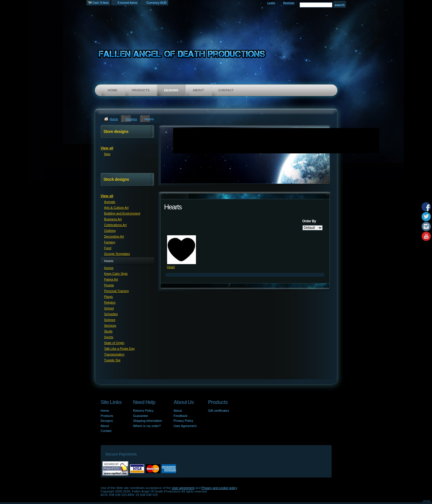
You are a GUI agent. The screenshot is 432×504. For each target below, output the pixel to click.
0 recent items (127, 3)
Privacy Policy (183, 421)
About (198, 90)
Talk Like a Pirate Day (119, 349)
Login (271, 3)
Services (110, 326)
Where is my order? (147, 426)
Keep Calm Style (116, 274)
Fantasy (110, 242)
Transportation (114, 354)
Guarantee (141, 416)
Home (113, 90)
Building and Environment (122, 213)
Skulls (108, 331)
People (109, 285)
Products (141, 90)
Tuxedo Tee (112, 360)
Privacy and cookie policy (219, 488)
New (107, 154)
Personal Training (117, 291)
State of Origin (114, 343)
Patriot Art (111, 279)
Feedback (180, 416)
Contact (226, 90)
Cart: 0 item (101, 3)
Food (108, 248)
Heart (171, 267)
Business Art (113, 219)
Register (289, 3)
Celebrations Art (115, 225)
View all (107, 148)
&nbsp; (182, 250)
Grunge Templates (117, 254)
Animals (110, 202)
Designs (171, 90)
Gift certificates (219, 411)
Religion (110, 302)
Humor (109, 268)
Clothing (110, 231)
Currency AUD (156, 3)
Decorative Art (114, 236)
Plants (109, 297)
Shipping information (147, 421)
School (109, 308)
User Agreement (185, 426)
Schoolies (111, 314)
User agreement (183, 488)
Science (110, 320)
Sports (109, 337)
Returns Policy (143, 411)
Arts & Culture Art (116, 208)
